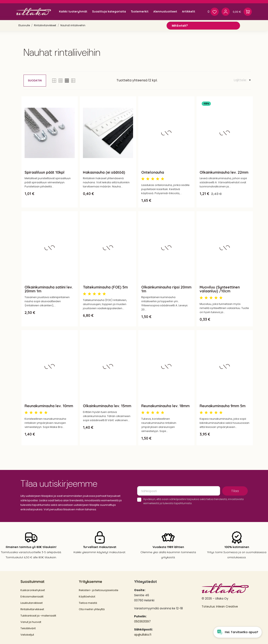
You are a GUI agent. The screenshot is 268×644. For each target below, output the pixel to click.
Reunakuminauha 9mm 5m (223, 406)
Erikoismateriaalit (32, 597)
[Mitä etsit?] (203, 26)
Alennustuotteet (165, 11)
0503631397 (142, 621)
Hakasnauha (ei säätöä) (104, 172)
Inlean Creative (227, 606)
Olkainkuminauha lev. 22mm (224, 172)
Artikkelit (189, 11)
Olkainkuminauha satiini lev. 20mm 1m (49, 289)
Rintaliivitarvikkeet (32, 609)
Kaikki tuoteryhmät (73, 11)
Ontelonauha (153, 172)
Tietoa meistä (88, 603)
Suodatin (35, 80)
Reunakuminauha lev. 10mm (49, 406)
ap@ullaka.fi (143, 635)
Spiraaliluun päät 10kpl (45, 172)
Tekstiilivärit (28, 628)
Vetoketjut (27, 635)
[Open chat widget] (238, 632)
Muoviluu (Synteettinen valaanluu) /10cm (220, 289)
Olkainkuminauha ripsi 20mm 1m (166, 289)
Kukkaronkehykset (33, 590)
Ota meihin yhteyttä (92, 609)
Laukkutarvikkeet (32, 603)
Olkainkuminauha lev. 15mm (107, 406)
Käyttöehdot (87, 597)
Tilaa (235, 491)
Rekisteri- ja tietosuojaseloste (99, 590)
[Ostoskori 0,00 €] (242, 12)
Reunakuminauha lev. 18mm (165, 406)
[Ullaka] (34, 12)
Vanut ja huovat (31, 622)
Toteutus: (209, 606)
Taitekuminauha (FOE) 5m (105, 287)
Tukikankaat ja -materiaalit (38, 616)
